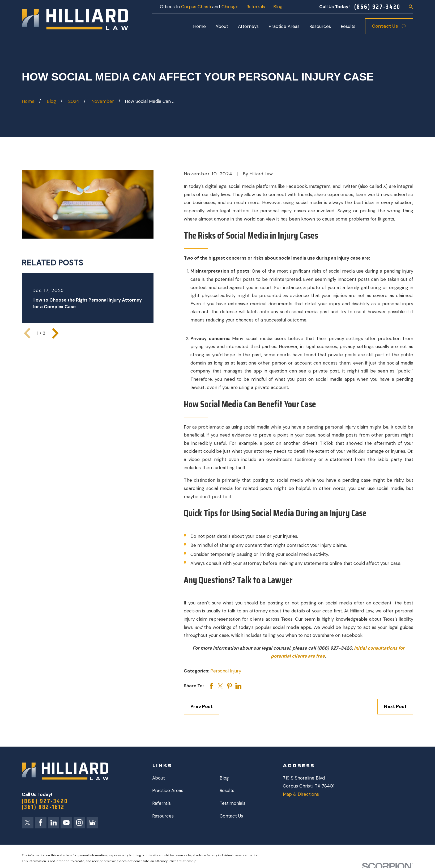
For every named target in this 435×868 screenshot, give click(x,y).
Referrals (256, 7)
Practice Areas (168, 790)
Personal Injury (226, 671)
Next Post (395, 706)
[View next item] (55, 333)
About (159, 778)
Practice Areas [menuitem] (284, 26)
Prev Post (202, 706)
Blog (278, 7)
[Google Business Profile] (92, 823)
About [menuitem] (222, 26)
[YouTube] (66, 823)
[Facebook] (41, 823)
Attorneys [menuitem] (248, 26)
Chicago (230, 7)
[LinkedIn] (54, 823)
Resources (163, 816)
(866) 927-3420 (377, 7)
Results (227, 790)
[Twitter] (28, 823)
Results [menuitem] (348, 26)
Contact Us (231, 816)
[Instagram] (79, 823)
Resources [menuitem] (320, 26)
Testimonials (233, 803)
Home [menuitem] (199, 26)
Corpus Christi (196, 7)
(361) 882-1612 (43, 807)
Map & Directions (301, 794)
